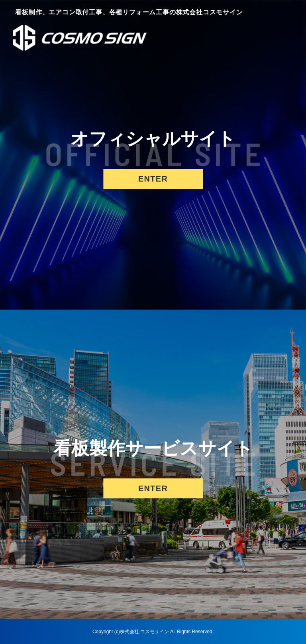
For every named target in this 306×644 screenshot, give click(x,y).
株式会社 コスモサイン (144, 632)
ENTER (153, 179)
